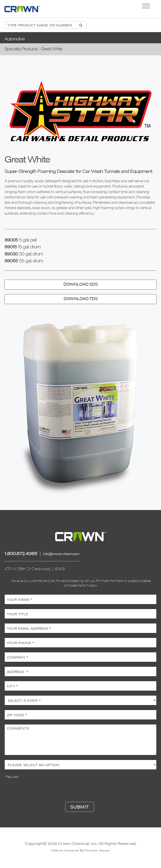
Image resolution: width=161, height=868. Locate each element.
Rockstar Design (97, 850)
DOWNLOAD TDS (81, 298)
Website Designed (65, 850)
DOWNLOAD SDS (80, 284)
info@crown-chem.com (61, 554)
